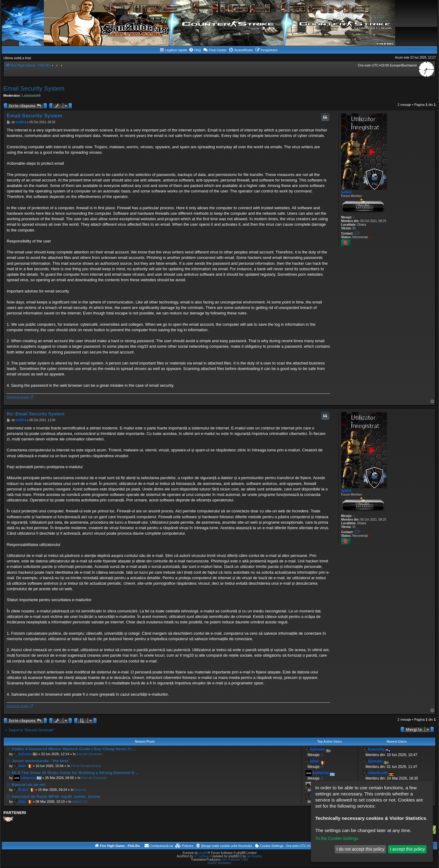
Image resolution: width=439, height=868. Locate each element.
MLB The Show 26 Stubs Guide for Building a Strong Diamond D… (73, 773)
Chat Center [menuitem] (215, 50)
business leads (18, 397)
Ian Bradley (254, 856)
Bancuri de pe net (26, 785)
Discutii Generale (89, 754)
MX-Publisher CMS (235, 860)
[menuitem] (195, 50)
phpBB (203, 853)
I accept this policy (407, 849)
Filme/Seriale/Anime (86, 766)
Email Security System (34, 88)
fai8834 (346, 192)
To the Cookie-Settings (337, 838)
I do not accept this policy (360, 849)
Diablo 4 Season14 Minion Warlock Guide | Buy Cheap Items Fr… (71, 749)
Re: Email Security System (36, 414)
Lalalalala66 (31, 95)
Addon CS (80, 802)
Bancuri (80, 790)
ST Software (203, 856)
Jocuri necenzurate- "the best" (38, 761)
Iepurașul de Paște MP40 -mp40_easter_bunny (54, 796)
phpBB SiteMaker (220, 863)
